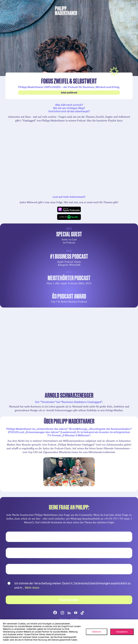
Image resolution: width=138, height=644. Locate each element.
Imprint (74, 619)
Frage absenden (69, 600)
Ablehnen (97, 632)
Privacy (64, 619)
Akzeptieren (122, 632)
